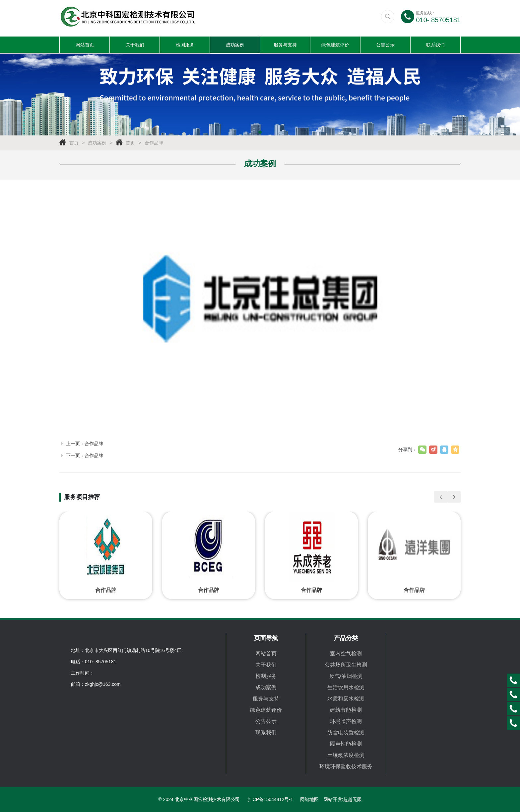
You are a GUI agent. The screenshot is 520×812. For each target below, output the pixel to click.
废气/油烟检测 (346, 676)
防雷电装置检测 (346, 732)
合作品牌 (154, 143)
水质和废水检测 (346, 699)
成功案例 (235, 45)
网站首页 (85, 45)
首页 (74, 143)
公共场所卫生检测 (346, 665)
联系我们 (435, 45)
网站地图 (309, 799)
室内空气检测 (346, 653)
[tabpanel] (260, 95)
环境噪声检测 (346, 721)
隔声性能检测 (346, 744)
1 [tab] (260, 132)
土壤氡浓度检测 (346, 755)
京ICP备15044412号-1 (270, 799)
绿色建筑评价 (335, 45)
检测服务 (185, 45)
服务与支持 (285, 45)
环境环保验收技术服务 (346, 766)
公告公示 (385, 45)
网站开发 (333, 799)
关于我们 (135, 45)
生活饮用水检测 (346, 687)
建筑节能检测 (346, 710)
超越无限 (353, 799)
